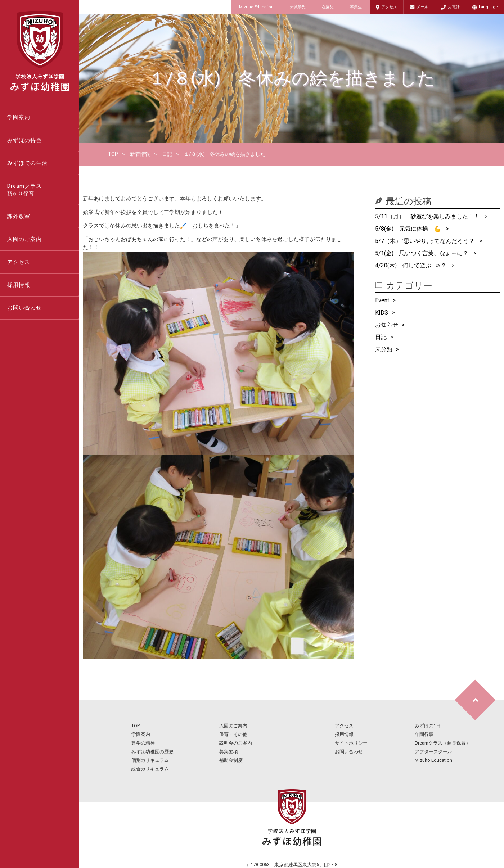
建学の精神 (143, 743)
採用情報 (19, 285)
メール (422, 7)
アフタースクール (433, 752)
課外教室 (19, 216)
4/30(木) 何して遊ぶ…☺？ (411, 265)
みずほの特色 (24, 140)
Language (488, 7)
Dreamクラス (43, 190)
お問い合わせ (24, 308)
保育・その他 (233, 734)
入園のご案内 (24, 239)
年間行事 (424, 734)
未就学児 (298, 7)
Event (382, 300)
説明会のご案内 (236, 743)
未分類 (384, 349)
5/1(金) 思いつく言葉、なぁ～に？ (422, 253)
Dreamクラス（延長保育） (443, 743)
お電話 (454, 7)
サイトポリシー (351, 743)
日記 (167, 154)
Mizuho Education (256, 7)
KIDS (382, 313)
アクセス (389, 7)
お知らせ (387, 325)
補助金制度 (231, 760)
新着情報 (140, 154)
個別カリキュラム (150, 760)
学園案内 (19, 117)
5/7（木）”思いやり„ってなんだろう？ (426, 241)
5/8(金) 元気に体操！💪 (409, 229)
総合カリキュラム (150, 769)
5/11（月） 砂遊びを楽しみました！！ (428, 216)
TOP (113, 154)
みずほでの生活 (27, 163)
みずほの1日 (428, 726)
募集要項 (229, 752)
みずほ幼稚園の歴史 (152, 752)
